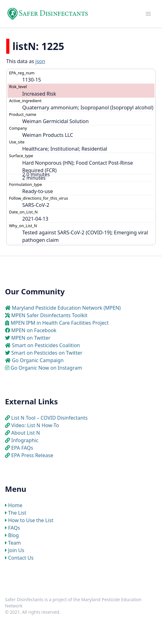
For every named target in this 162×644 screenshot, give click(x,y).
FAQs (14, 528)
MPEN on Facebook (34, 330)
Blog (13, 535)
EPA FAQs (22, 448)
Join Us (16, 550)
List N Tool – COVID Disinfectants (49, 418)
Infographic (25, 440)
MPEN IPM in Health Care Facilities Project (60, 323)
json (40, 61)
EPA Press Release (32, 455)
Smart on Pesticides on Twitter (47, 353)
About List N (26, 433)
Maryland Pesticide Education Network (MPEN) (66, 308)
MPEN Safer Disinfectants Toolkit (49, 315)
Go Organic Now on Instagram (46, 368)
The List (17, 513)
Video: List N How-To (35, 425)
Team (15, 543)
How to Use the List (31, 520)
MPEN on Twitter (31, 338)
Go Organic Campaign (38, 360)
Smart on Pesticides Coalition (46, 345)
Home (15, 505)
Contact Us (21, 558)
